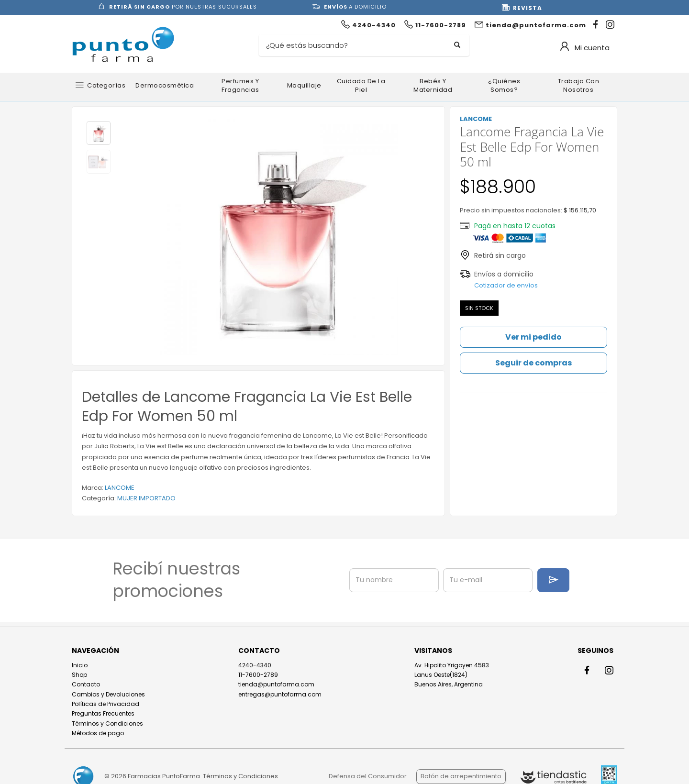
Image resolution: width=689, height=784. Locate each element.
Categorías (106, 85)
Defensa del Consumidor (368, 776)
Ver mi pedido (533, 337)
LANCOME (120, 488)
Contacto (86, 684)
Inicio (80, 665)
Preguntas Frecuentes (103, 713)
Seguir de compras (533, 363)
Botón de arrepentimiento (461, 776)
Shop (79, 675)
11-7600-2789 (258, 675)
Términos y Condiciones (107, 723)
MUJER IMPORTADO (146, 498)
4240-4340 (255, 665)
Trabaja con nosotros (579, 85)
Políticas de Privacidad (106, 704)
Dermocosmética (165, 85)
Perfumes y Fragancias (240, 85)
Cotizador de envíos (506, 285)
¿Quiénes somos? (504, 85)
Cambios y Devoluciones (108, 694)
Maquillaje (304, 85)
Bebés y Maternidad (433, 85)
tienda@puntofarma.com (276, 684)
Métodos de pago (98, 733)
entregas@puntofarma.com (280, 694)
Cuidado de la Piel (361, 85)
